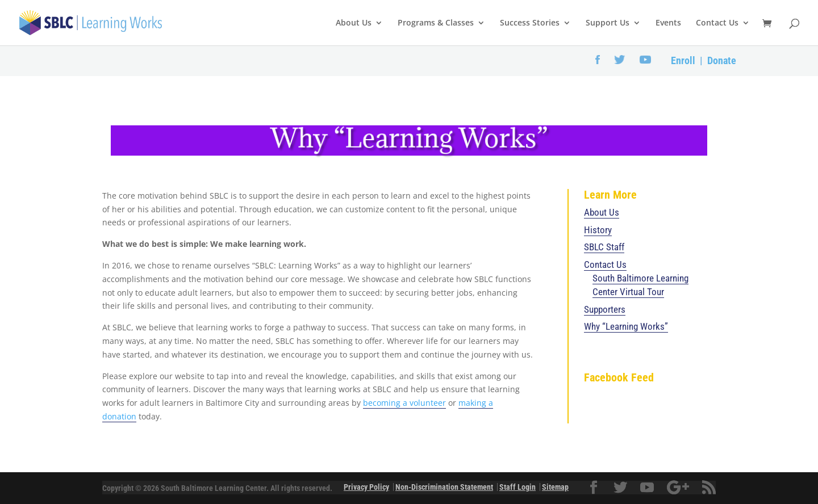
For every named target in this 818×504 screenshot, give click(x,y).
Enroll (683, 60)
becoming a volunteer (404, 403)
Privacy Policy (366, 487)
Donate (722, 60)
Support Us (608, 23)
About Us (354, 23)
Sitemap (555, 487)
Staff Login (517, 487)
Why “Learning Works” (626, 326)
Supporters (605, 309)
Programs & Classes (436, 23)
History (598, 230)
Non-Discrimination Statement (444, 487)
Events (668, 23)
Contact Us (717, 23)
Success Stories (530, 23)
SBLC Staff (604, 247)
